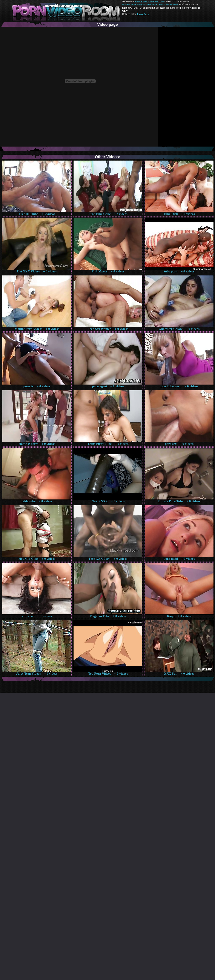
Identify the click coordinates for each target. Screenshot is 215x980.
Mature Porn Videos (154, 5)
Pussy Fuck (143, 14)
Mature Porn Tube (132, 5)
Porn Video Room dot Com (149, 2)
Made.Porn (172, 5)
